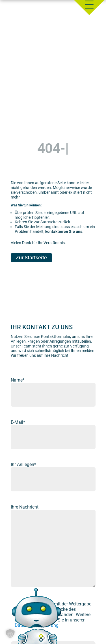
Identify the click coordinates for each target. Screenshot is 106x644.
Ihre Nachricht (25, 507)
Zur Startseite (31, 258)
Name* (18, 380)
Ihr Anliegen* (23, 464)
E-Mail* (18, 422)
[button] (10, 634)
